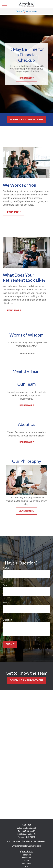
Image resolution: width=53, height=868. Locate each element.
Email (6, 585)
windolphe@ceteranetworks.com (26, 846)
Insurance (26, 864)
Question (7, 620)
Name (6, 568)
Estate (27, 861)
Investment (26, 858)
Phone (6, 603)
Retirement (26, 855)
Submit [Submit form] (10, 644)
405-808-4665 (30, 828)
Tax (27, 867)
